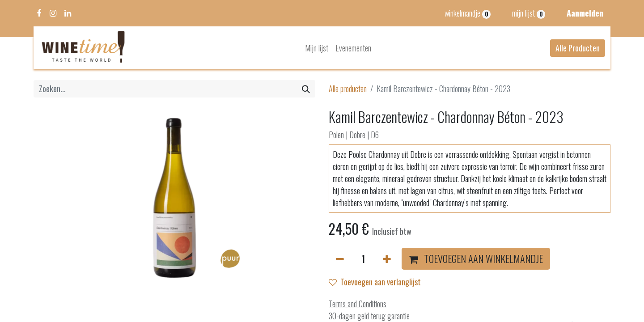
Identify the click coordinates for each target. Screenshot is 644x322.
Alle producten (348, 89)
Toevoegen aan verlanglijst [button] (375, 282)
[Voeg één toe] (387, 259)
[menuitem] (317, 48)
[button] (476, 259)
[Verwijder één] (340, 259)
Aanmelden (585, 13)
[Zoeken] (306, 89)
